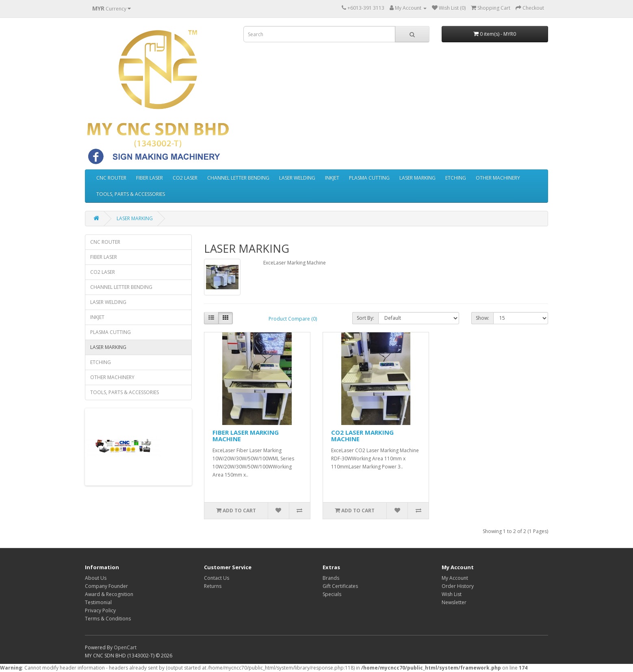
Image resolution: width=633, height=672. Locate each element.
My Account (455, 578)
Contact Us (217, 578)
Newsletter (454, 602)
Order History (458, 586)
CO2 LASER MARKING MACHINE (362, 436)
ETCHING (456, 178)
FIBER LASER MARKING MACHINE (246, 436)
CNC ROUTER (111, 178)
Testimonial (98, 602)
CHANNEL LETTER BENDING (238, 178)
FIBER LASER (150, 178)
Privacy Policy (100, 610)
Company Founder (106, 586)
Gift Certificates (340, 586)
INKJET (332, 178)
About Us (96, 578)
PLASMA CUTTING (369, 178)
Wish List (452, 594)
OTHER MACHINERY (498, 178)
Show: (482, 318)
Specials (332, 594)
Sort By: (365, 318)
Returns (213, 586)
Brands (331, 578)
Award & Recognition (109, 594)
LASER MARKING (417, 178)
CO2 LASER (185, 178)
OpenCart (125, 647)
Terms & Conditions (108, 619)
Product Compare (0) (293, 319)
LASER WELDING (297, 178)
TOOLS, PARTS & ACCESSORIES (131, 194)
